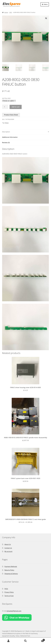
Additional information (10, 137)
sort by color (6, 98)
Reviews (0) (6, 143)
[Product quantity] (5, 107)
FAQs (6, 589)
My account (8, 551)
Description (6, 132)
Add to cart (16, 107)
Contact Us (8, 548)
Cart (39, 640)
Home (6, 12)
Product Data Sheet (11, 115)
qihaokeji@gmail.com (14, 611)
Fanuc (7, 123)
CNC (11, 12)
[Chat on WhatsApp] (26, 617)
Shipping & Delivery (11, 574)
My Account (9, 641)
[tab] (26, 132)
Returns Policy (9, 570)
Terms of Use (9, 596)
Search (26, 641)
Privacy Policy (9, 592)
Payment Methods (11, 567)
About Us (8, 544)
